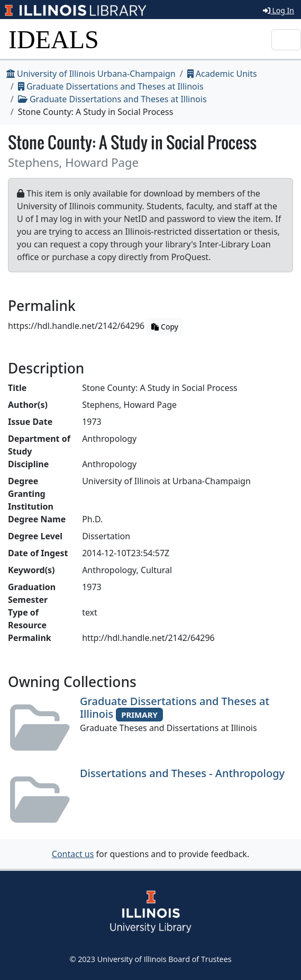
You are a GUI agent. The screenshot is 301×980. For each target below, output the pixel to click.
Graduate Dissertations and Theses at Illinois (111, 86)
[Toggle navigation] (286, 40)
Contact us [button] (73, 854)
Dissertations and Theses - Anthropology (182, 773)
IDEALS (54, 39)
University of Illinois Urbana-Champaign (91, 74)
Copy (165, 327)
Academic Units (222, 74)
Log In (279, 10)
